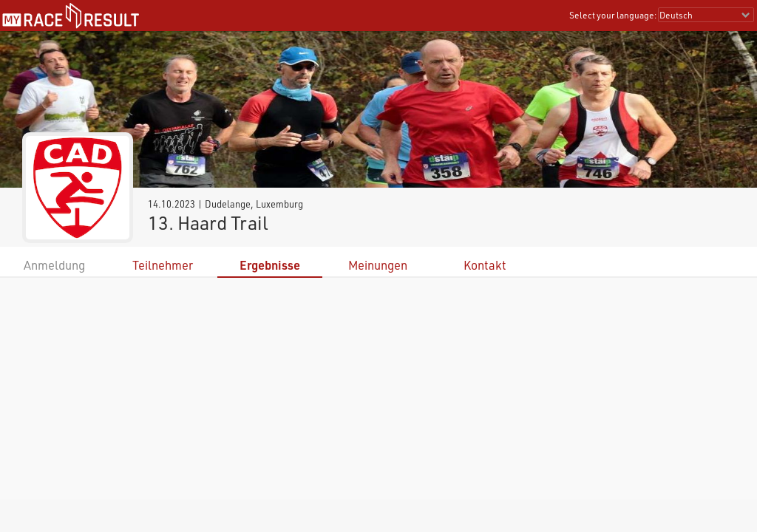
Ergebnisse (270, 265)
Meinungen (378, 265)
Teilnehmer (163, 265)
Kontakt (485, 265)
